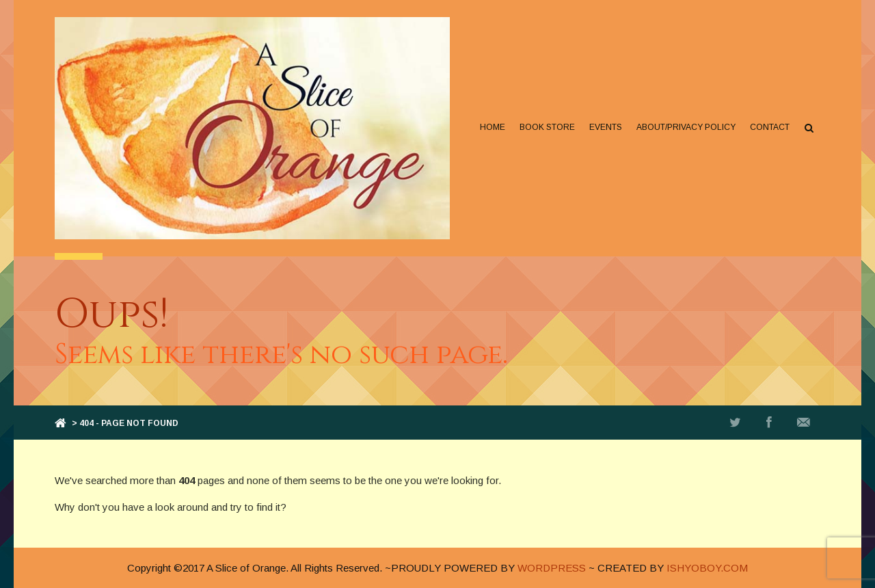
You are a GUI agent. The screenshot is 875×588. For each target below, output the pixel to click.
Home (493, 127)
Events (606, 127)
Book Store (547, 127)
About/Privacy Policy (686, 127)
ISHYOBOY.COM (707, 568)
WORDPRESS (552, 568)
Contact (770, 127)
